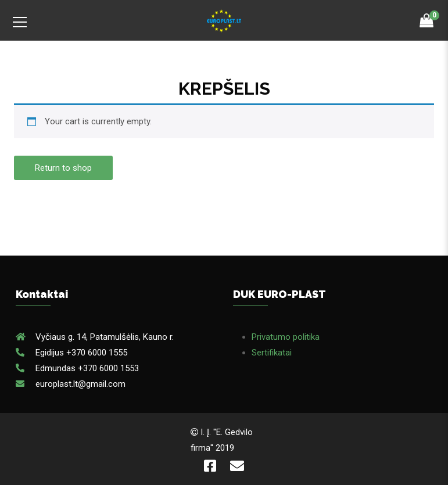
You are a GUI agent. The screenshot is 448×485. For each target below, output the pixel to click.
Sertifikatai (272, 353)
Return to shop (63, 168)
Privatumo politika (286, 337)
